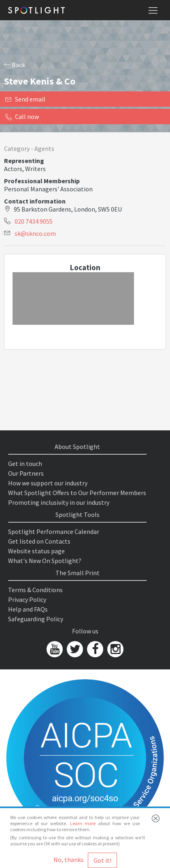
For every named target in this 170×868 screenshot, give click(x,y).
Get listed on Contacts (39, 541)
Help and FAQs (28, 609)
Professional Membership (42, 181)
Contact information (35, 201)
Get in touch (25, 464)
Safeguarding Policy (36, 619)
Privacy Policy (27, 599)
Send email (25, 99)
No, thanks (69, 860)
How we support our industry (48, 483)
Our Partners (26, 473)
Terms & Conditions (35, 590)
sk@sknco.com (35, 233)
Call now (22, 116)
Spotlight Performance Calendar (54, 531)
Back (15, 65)
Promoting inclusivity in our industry (59, 502)
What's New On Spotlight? (45, 561)
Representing (24, 161)
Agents (44, 148)
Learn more (83, 823)
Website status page (36, 551)
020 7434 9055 (34, 221)
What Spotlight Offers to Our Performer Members (77, 493)
